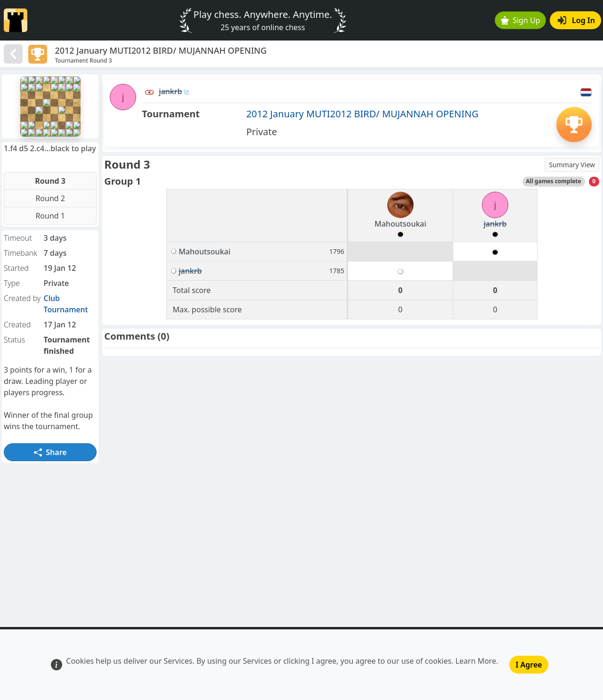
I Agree (529, 665)
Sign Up (521, 20)
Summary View (572, 165)
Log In (576, 20)
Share (50, 452)
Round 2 (50, 198)
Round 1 (50, 216)
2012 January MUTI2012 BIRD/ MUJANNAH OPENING (363, 114)
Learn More (476, 661)
